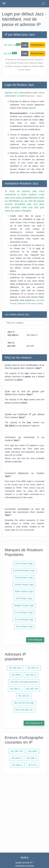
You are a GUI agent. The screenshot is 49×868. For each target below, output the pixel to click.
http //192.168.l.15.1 (24, 710)
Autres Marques (35, 640)
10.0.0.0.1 (32, 765)
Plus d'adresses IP (34, 723)
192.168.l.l (33, 751)
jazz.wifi (7, 53)
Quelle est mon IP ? (24, 863)
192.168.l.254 (17, 751)
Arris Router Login (24, 598)
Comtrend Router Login (24, 570)
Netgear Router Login (24, 605)
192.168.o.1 (17, 765)
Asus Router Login (25, 626)
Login (25, 45)
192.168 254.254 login (24, 703)
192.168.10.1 (24, 696)
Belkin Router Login (24, 591)
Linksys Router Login (24, 584)
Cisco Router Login (24, 563)
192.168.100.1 (15, 668)
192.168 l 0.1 (33, 668)
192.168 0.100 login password (24, 682)
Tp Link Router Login (24, 619)
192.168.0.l (16, 758)
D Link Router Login (24, 612)
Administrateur (37, 45)
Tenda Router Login (24, 577)
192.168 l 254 (32, 689)
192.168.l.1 (32, 758)
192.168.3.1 (15, 689)
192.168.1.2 (31, 675)
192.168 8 (16, 675)
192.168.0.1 (9, 45)
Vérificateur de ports (24, 866)
